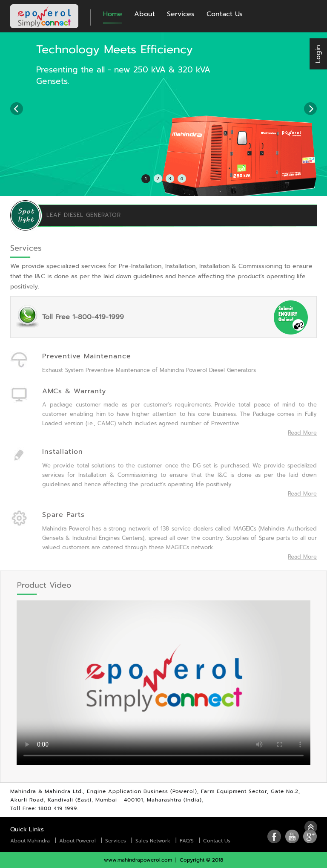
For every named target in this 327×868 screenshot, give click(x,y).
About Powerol (77, 841)
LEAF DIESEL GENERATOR (84, 215)
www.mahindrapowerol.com (138, 860)
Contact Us (225, 14)
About (145, 14)
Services (181, 14)
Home (113, 14)
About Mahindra (30, 841)
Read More (302, 433)
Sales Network (153, 841)
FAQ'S (187, 841)
